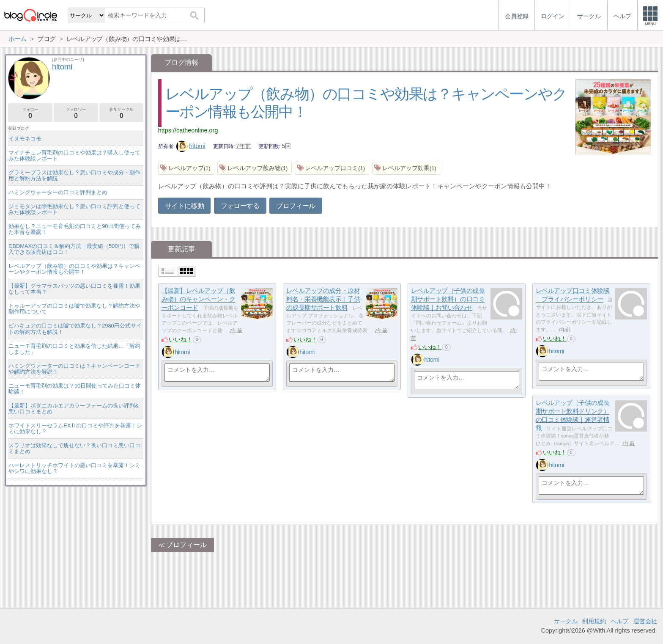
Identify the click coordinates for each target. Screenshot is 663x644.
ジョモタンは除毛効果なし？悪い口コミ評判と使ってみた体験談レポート (74, 209)
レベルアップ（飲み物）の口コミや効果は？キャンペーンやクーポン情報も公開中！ (74, 269)
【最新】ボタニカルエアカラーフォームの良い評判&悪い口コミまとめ (74, 409)
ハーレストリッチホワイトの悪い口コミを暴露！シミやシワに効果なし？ (74, 468)
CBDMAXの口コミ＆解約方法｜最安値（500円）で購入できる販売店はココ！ (74, 249)
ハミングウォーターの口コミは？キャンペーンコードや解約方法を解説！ (74, 369)
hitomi (191, 146)
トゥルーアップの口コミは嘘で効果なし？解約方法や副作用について (74, 309)
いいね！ (181, 339)
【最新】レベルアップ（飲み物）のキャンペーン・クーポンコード (199, 299)
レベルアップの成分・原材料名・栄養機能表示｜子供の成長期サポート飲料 (323, 299)
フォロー (30, 113)
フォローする (240, 206)
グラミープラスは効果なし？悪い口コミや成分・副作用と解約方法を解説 (74, 175)
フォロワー (76, 113)
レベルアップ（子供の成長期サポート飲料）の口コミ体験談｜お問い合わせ (448, 299)
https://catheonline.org (188, 130)
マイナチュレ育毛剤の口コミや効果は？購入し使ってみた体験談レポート (74, 155)
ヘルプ (619, 621)
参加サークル (122, 113)
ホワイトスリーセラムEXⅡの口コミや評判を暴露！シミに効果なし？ (75, 428)
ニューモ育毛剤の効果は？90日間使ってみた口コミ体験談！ (75, 389)
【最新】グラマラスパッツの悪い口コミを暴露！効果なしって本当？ (74, 289)
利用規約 (594, 621)
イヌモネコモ (25, 139)
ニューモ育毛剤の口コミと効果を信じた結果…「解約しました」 (74, 349)
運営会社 (645, 621)
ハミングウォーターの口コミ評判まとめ (58, 192)
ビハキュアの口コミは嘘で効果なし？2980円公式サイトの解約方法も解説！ (75, 329)
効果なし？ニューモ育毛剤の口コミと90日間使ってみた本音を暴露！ (75, 229)
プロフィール (296, 206)
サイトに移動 (184, 206)
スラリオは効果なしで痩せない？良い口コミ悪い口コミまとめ (74, 448)
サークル (566, 621)
